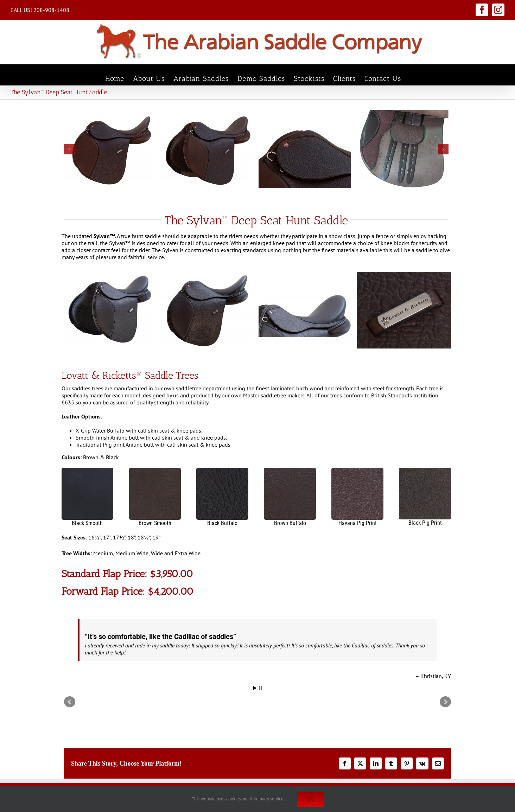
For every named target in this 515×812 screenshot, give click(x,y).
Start (255, 688)
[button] (69, 149)
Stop (260, 688)
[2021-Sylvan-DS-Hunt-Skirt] (305, 149)
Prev (70, 702)
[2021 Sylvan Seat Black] (306, 311)
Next (445, 702)
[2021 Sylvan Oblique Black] (109, 311)
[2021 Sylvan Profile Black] (207, 311)
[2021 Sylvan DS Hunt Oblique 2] (208, 149)
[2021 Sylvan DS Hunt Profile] (110, 149)
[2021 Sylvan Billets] (402, 149)
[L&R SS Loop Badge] (404, 310)
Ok (310, 799)
